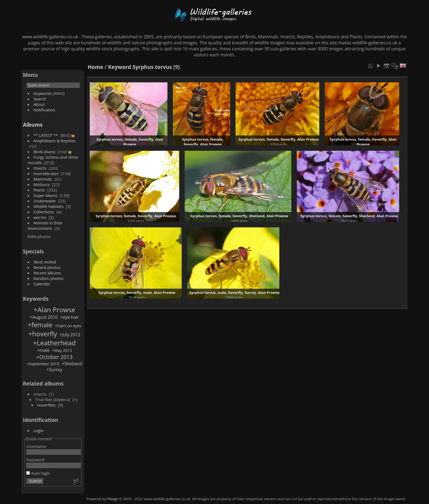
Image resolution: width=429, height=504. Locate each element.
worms (40, 217)
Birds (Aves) (44, 152)
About (39, 104)
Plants (39, 190)
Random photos (48, 278)
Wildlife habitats (48, 206)
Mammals (43, 179)
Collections (44, 212)
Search (40, 99)
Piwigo (113, 499)
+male (43, 350)
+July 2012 (70, 335)
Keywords (43, 93)
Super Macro (45, 195)
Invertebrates (46, 173)
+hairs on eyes (68, 326)
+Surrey (54, 370)
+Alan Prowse (54, 310)
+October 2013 (55, 357)
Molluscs (42, 184)
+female (40, 325)
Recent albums (47, 273)
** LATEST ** (46, 135)
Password (35, 460)
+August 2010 (44, 317)
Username (36, 446)
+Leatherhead (54, 343)
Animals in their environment (45, 225)
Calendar (42, 284)
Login (38, 430)
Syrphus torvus (152, 67)
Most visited (45, 262)
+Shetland (72, 364)
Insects (40, 168)
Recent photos (47, 267)
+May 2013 (62, 350)
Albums (33, 125)
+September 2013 (43, 364)
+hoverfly (43, 334)
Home (95, 67)
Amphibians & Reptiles (54, 141)
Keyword (120, 67)
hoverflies (46, 405)
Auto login (38, 473)
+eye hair (70, 317)
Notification (44, 110)
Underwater (45, 201)
